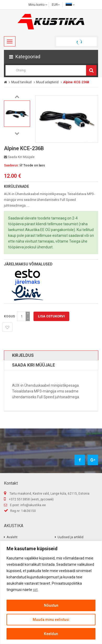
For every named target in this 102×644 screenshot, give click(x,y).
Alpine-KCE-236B (76, 82)
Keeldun (51, 634)
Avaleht (12, 537)
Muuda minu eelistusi (51, 620)
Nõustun (51, 605)
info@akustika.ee (33, 505)
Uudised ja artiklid (70, 537)
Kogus (9, 316)
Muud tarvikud (21, 82)
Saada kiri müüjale (19, 157)
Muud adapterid (47, 82)
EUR (56, 5)
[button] (51, 57)
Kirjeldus (23, 355)
